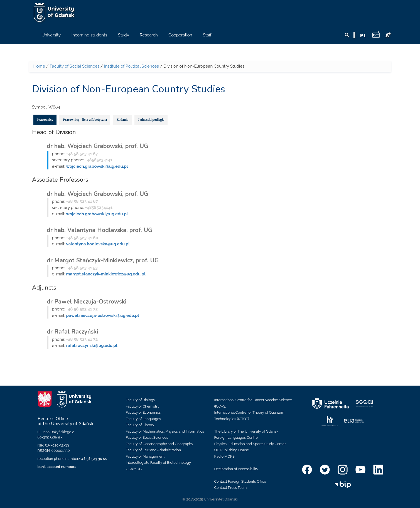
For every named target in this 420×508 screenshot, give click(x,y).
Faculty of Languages (143, 419)
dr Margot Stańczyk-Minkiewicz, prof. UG (103, 260)
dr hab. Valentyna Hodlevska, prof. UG (100, 230)
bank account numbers (57, 467)
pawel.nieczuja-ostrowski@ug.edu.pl (103, 315)
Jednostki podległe (151, 120)
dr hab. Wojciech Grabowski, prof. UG (97, 146)
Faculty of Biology (140, 400)
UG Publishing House (232, 450)
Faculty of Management (145, 456)
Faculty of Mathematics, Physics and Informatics (165, 431)
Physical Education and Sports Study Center (250, 444)
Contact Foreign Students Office (240, 481)
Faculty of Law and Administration (153, 450)
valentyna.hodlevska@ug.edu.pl (98, 244)
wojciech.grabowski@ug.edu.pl (97, 166)
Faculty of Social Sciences (75, 66)
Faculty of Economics (143, 412)
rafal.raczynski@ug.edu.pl (92, 346)
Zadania (122, 120)
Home (39, 66)
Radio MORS (225, 456)
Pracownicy (45, 120)
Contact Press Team (231, 488)
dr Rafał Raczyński (72, 332)
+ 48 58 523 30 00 (93, 459)
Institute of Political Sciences (132, 66)
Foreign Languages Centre (236, 437)
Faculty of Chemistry (143, 406)
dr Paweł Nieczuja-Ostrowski (87, 302)
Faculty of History (140, 425)
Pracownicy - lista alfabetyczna (85, 120)
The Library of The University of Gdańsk (246, 431)
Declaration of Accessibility (236, 469)
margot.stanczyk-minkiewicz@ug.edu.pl (106, 274)
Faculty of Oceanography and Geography (159, 444)
